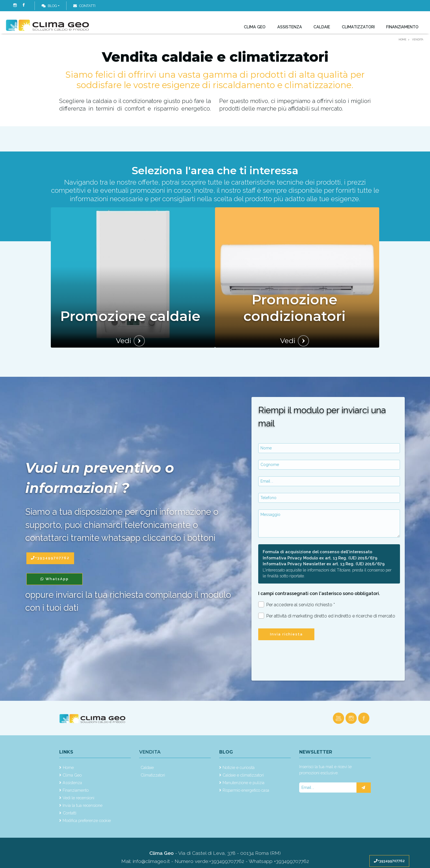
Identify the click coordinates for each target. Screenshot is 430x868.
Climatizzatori (358, 30)
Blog (49, 6)
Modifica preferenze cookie (87, 820)
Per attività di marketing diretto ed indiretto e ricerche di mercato (327, 616)
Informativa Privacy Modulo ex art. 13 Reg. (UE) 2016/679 (320, 558)
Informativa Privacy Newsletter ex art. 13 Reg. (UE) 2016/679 (324, 564)
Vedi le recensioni (78, 798)
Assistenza (289, 30)
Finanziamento (402, 30)
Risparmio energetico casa (246, 790)
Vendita (150, 752)
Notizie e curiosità (239, 767)
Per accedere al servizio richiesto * (297, 604)
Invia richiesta (286, 634)
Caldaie (321, 30)
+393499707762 (389, 861)
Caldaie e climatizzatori (243, 775)
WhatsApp (55, 579)
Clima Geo (255, 30)
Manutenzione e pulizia (243, 783)
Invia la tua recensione (83, 805)
